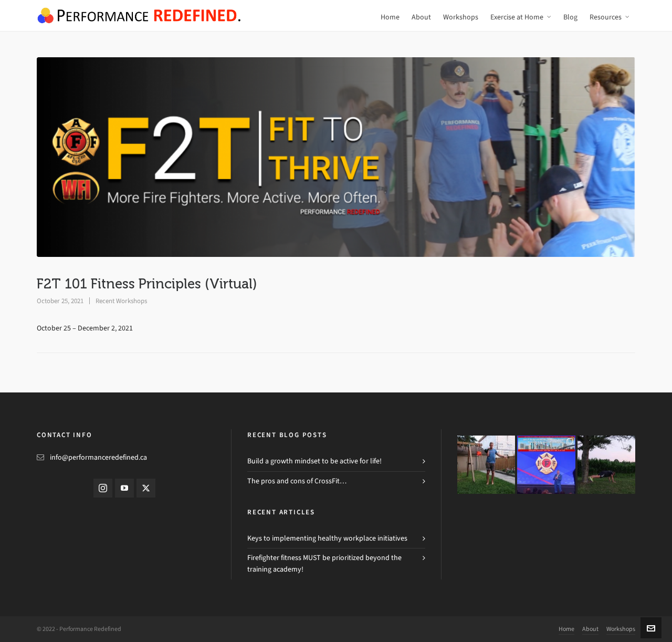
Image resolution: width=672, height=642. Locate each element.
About (590, 629)
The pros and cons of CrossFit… (297, 481)
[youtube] (124, 488)
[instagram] (103, 488)
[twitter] (146, 488)
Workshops (621, 629)
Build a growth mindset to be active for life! (314, 461)
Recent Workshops (121, 301)
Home (566, 629)
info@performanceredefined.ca (98, 457)
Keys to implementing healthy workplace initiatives (327, 538)
